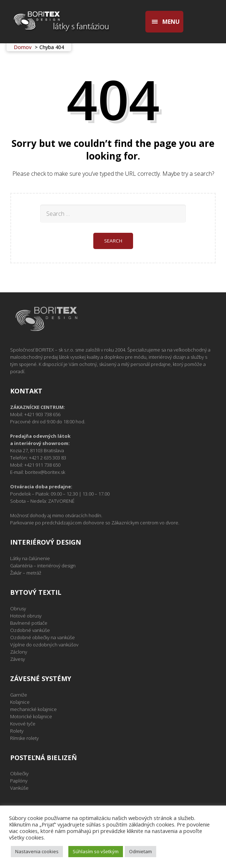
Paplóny (19, 781)
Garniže (19, 695)
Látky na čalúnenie (30, 558)
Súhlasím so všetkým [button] (96, 851)
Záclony (19, 652)
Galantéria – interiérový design (43, 566)
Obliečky (19, 773)
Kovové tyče (23, 724)
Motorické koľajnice (31, 716)
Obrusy (18, 609)
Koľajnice (20, 702)
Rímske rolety (24, 738)
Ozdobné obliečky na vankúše (42, 637)
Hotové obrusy (26, 616)
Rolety (17, 731)
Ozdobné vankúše (30, 630)
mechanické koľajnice (33, 709)
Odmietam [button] (140, 851)
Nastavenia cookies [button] (37, 851)
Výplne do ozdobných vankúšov (44, 645)
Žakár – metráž (26, 573)
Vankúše (19, 788)
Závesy (18, 659)
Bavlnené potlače (29, 623)
